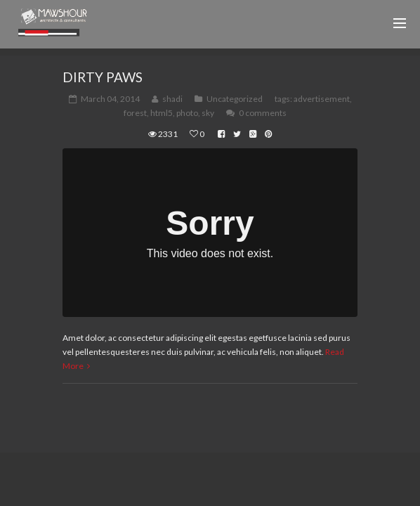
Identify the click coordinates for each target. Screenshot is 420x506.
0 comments (263, 113)
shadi (172, 99)
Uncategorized (235, 99)
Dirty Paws (103, 77)
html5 (162, 113)
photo (187, 113)
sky (208, 113)
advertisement (322, 99)
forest (135, 113)
